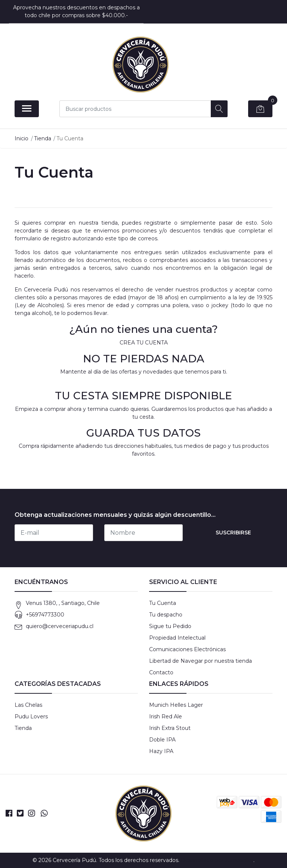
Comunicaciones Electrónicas (187, 649)
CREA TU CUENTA (144, 343)
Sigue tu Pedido (170, 626)
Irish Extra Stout (170, 728)
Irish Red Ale (166, 716)
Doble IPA (162, 740)
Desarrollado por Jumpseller (217, 860)
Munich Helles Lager (176, 705)
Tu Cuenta (163, 603)
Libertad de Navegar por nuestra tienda (200, 661)
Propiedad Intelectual (177, 638)
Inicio (21, 138)
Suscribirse (233, 533)
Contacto (161, 672)
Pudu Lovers (31, 716)
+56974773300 (45, 615)
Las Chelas (28, 705)
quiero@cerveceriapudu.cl (60, 626)
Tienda (43, 138)
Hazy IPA (161, 751)
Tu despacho (166, 615)
